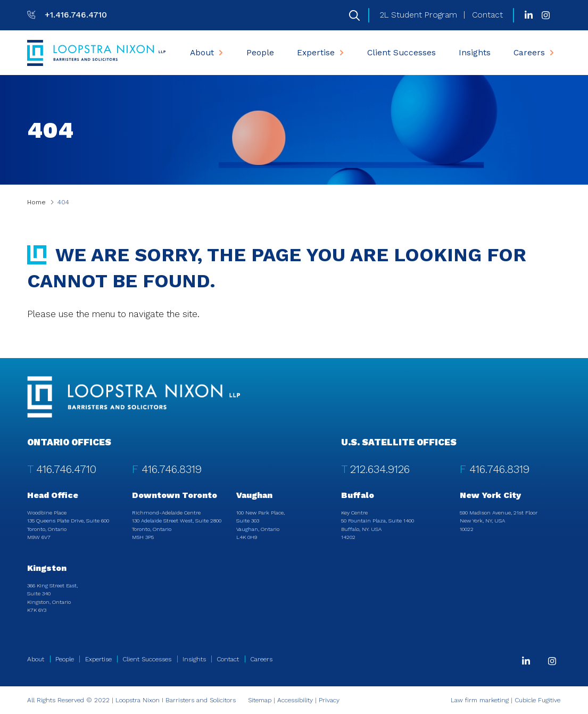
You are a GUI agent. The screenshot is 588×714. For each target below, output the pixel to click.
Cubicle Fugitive (537, 700)
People (260, 53)
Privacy (329, 700)
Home (36, 202)
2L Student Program (419, 15)
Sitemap (260, 700)
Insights (475, 53)
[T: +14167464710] (67, 15)
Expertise (321, 53)
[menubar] (372, 53)
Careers (535, 53)
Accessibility (295, 700)
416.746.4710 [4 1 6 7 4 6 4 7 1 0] (66, 469)
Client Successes (401, 53)
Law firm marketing (480, 700)
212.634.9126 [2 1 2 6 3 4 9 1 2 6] (380, 469)
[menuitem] (206, 53)
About (208, 53)
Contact (487, 15)
